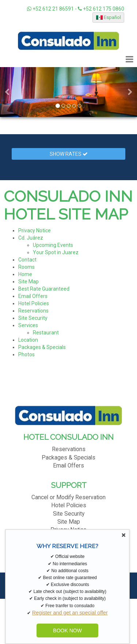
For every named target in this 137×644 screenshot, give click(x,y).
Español (109, 17)
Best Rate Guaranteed (44, 289)
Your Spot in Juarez (56, 252)
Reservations (33, 311)
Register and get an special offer (70, 613)
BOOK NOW (67, 631)
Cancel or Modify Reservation (68, 497)
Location (28, 340)
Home (25, 274)
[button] (7, 92)
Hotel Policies (34, 303)
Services (28, 325)
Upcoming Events (53, 245)
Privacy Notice (35, 230)
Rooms (26, 267)
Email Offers (33, 296)
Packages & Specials (42, 347)
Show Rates (69, 154)
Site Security (33, 318)
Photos (26, 354)
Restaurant (46, 333)
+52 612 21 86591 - (52, 9)
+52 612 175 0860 (101, 9)
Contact (27, 260)
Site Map (28, 282)
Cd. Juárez (31, 238)
